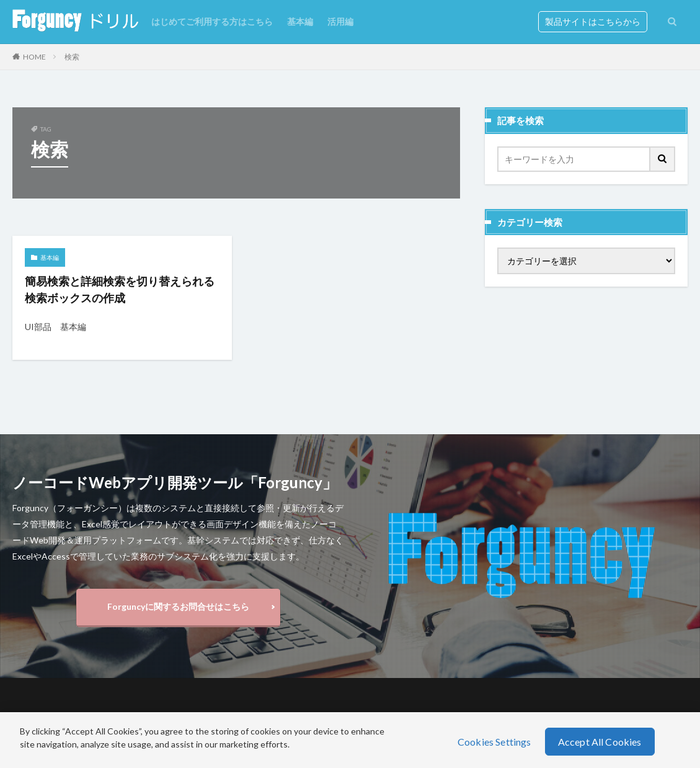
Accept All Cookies (600, 742)
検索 (72, 57)
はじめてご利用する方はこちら (212, 21)
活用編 (340, 21)
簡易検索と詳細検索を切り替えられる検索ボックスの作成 (120, 289)
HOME (34, 57)
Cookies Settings (494, 742)
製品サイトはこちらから (593, 21)
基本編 (300, 21)
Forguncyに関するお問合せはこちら (178, 606)
